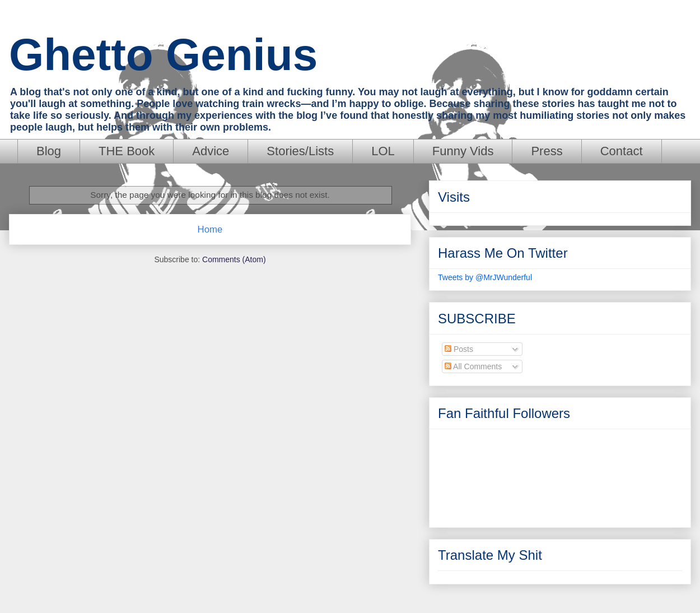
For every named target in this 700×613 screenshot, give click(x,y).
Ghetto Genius (163, 55)
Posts (459, 349)
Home (210, 229)
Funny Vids (463, 151)
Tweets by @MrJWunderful (485, 277)
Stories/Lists (300, 151)
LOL (383, 151)
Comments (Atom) (234, 259)
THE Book (127, 151)
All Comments (473, 366)
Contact (622, 151)
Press (547, 151)
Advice (211, 151)
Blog (49, 151)
